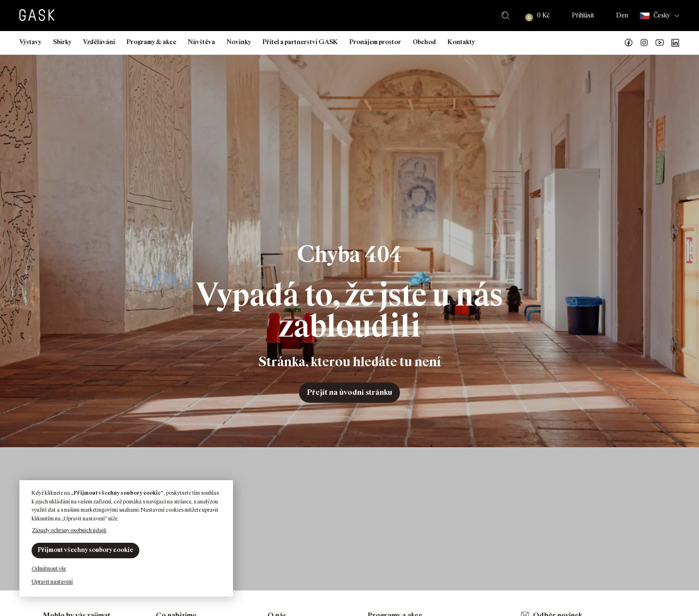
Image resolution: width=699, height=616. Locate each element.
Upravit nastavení (52, 582)
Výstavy (30, 42)
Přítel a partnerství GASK (300, 42)
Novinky (239, 42)
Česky (655, 16)
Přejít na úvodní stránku (349, 392)
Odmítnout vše (49, 568)
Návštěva (201, 42)
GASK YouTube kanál (660, 43)
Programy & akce (151, 42)
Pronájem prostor (375, 42)
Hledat (506, 16)
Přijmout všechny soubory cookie (85, 550)
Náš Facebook (629, 43)
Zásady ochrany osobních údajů (69, 530)
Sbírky (62, 42)
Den (622, 15)
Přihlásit (583, 15)
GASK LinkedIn (675, 43)
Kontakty (461, 42)
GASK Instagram (644, 43)
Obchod (424, 42)
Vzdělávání (99, 42)
